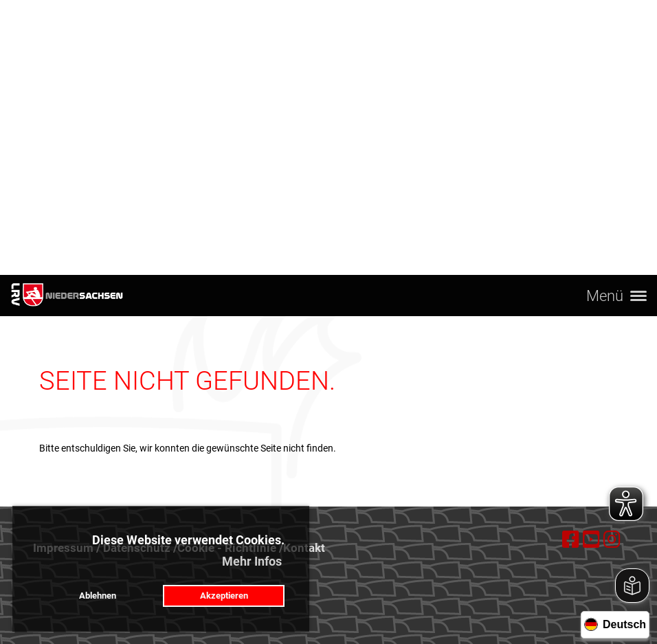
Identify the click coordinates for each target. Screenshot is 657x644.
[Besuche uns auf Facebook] (571, 540)
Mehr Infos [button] (252, 561)
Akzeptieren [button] (224, 596)
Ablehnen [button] (98, 596)
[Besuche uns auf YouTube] (591, 540)
